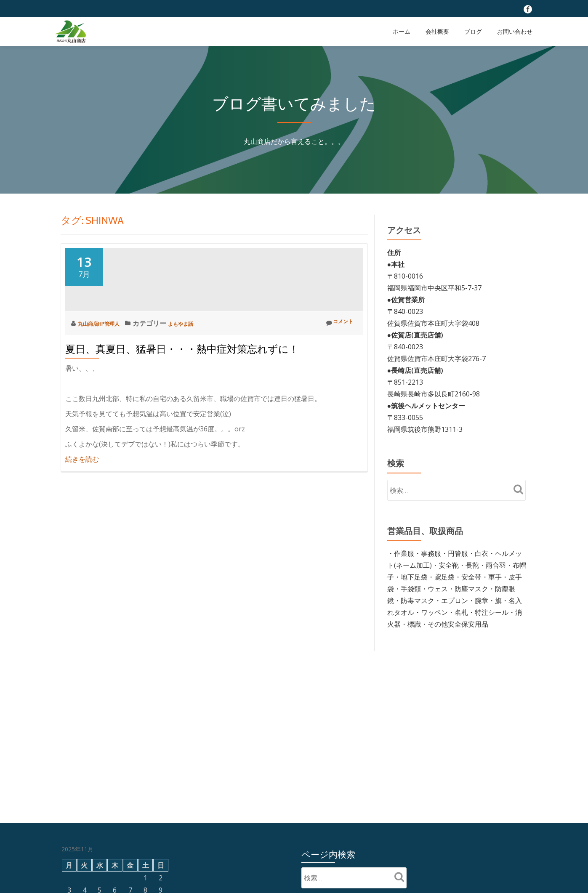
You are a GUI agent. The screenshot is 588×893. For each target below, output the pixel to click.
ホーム (402, 32)
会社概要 (437, 32)
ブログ (473, 32)
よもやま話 (200, 399)
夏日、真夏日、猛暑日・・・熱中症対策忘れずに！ (182, 425)
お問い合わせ (515, 32)
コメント (336, 399)
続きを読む (82, 535)
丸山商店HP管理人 (107, 399)
